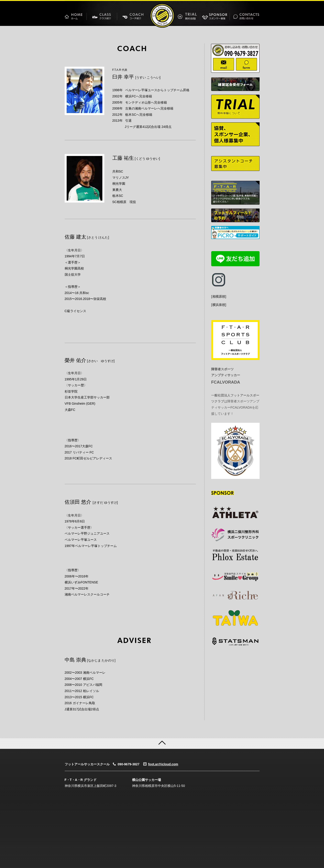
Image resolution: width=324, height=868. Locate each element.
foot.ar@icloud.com (163, 764)
